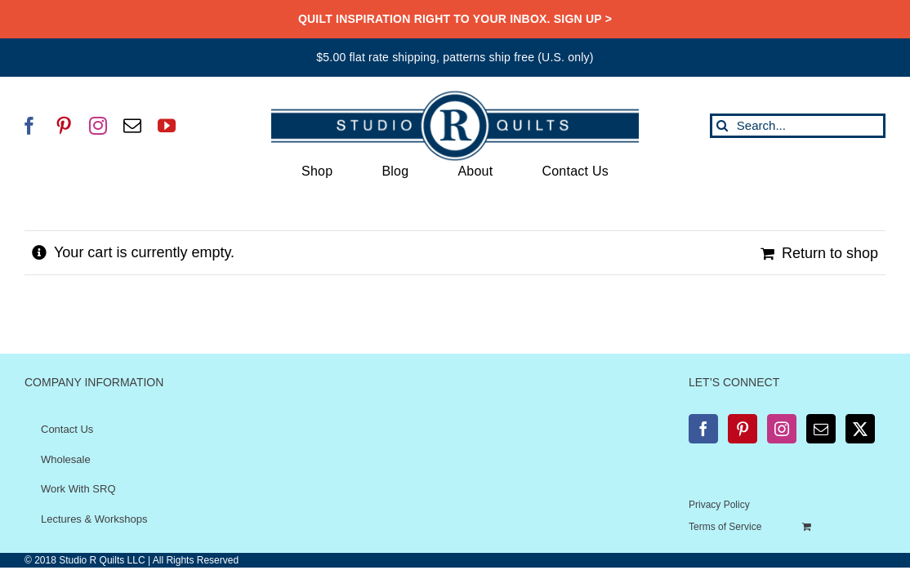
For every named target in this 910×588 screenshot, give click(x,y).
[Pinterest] (743, 429)
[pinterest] (64, 126)
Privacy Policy (719, 505)
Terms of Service (725, 527)
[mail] (132, 126)
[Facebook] (703, 429)
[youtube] (167, 126)
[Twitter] (860, 429)
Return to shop (830, 253)
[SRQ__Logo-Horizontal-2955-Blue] (455, 96)
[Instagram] (782, 429)
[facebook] (29, 126)
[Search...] (798, 126)
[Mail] (821, 429)
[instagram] (98, 126)
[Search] (722, 126)
